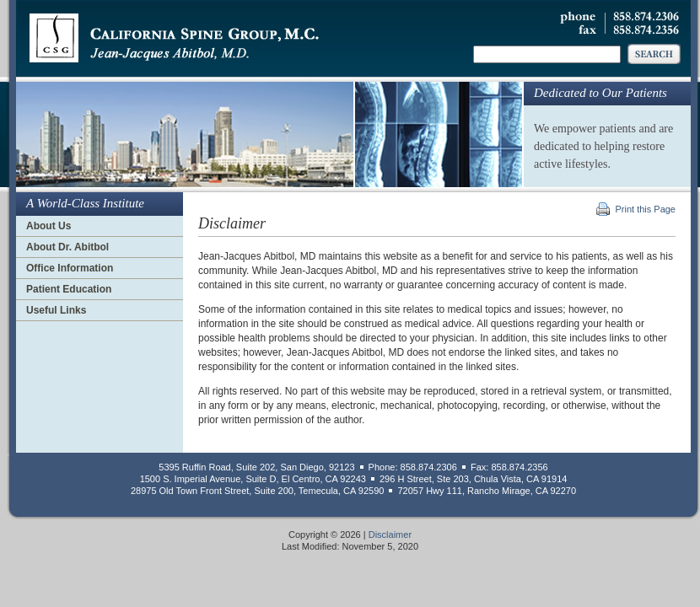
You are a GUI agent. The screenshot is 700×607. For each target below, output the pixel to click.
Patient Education (69, 289)
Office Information (70, 268)
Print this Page (645, 209)
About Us (48, 226)
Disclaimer (390, 534)
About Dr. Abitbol (67, 247)
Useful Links (56, 310)
